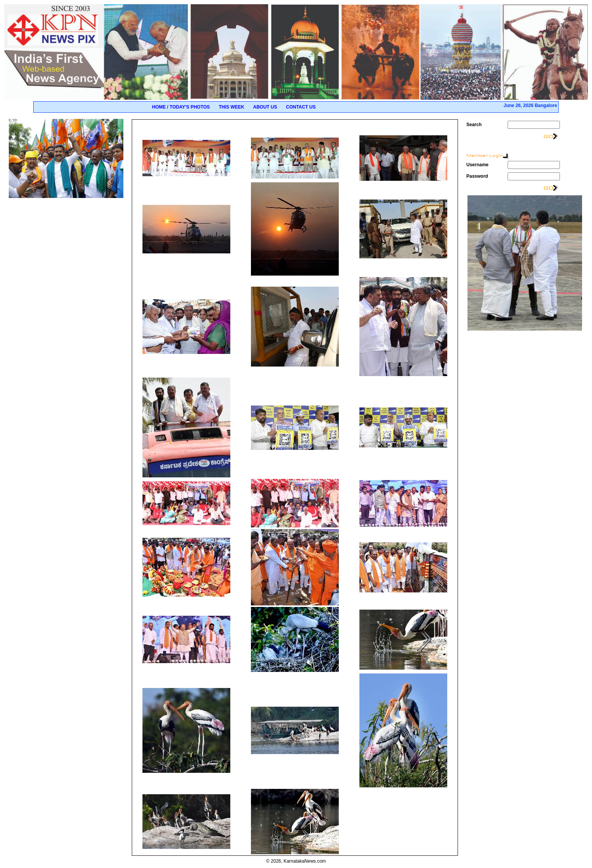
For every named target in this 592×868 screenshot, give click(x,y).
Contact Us (301, 107)
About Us (265, 107)
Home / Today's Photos (181, 107)
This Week (232, 107)
